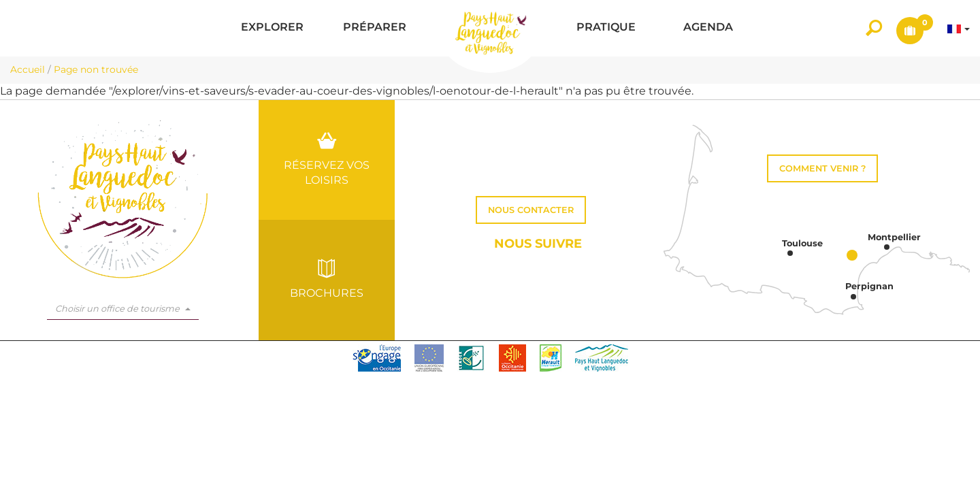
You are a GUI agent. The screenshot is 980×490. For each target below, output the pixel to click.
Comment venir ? (822, 168)
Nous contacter (531, 210)
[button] (272, 28)
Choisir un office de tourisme (123, 309)
